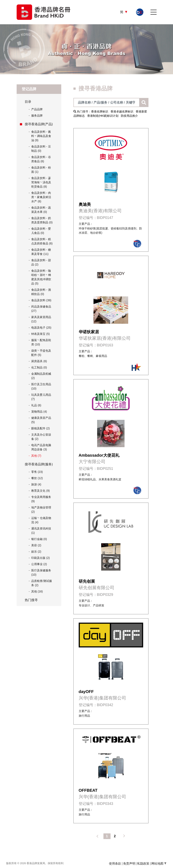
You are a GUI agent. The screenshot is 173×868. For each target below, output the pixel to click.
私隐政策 (143, 863)
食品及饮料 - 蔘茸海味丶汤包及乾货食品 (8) (41, 182)
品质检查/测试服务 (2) (42, 583)
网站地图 (159, 863)
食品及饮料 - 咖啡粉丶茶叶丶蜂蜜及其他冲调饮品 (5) (41, 277)
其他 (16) (37, 591)
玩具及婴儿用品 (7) (41, 397)
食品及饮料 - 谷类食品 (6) (41, 159)
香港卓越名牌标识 (122, 111)
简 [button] (122, 12)
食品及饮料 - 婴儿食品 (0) (41, 231)
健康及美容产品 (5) (41, 420)
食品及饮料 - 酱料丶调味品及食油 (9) (41, 136)
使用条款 (115, 863)
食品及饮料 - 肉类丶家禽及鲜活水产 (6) (41, 197)
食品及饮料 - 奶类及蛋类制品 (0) (42, 220)
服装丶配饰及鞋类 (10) (41, 342)
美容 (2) (36, 545)
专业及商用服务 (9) (41, 499)
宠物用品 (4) (39, 412)
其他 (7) (36, 456)
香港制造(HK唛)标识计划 (103, 116)
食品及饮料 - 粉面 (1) (41, 170)
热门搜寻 (31, 600)
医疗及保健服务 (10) (41, 572)
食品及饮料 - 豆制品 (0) (41, 149)
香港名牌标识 (100, 111)
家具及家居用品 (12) (41, 319)
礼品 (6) (36, 405)
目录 (28, 102)
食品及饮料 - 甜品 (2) (41, 262)
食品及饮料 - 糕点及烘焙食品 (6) (42, 241)
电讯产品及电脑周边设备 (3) (41, 447)
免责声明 (129, 863)
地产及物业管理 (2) (41, 510)
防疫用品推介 (129, 116)
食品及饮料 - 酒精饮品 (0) (41, 292)
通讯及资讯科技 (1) (41, 531)
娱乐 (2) (36, 552)
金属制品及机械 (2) (41, 376)
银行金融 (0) (39, 539)
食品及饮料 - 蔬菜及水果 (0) (41, 210)
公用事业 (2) (39, 564)
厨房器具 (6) (39, 361)
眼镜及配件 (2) (40, 428)
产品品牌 (36, 109)
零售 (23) (37, 472)
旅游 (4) (36, 484)
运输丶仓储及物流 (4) (41, 520)
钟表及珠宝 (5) (40, 334)
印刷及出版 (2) (40, 558)
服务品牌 (36, 116)
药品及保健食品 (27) (41, 309)
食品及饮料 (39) (41, 300)
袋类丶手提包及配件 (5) (41, 353)
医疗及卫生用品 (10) (41, 386)
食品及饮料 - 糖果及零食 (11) (41, 252)
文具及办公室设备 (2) (41, 437)
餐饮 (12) (37, 478)
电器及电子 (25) (41, 328)
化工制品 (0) (39, 367)
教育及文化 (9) (40, 491)
